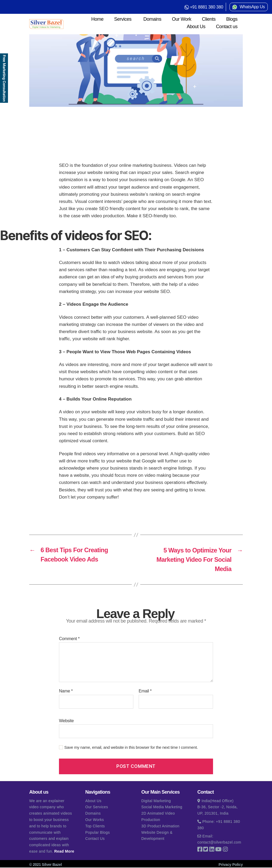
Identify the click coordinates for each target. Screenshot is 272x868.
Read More (64, 852)
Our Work (182, 19)
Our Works (95, 820)
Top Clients (95, 827)
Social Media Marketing (162, 807)
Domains (152, 19)
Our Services (97, 807)
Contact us (227, 27)
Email (145, 692)
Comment (69, 639)
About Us (196, 27)
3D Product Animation (160, 827)
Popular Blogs (97, 833)
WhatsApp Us (252, 7)
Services (123, 19)
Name (66, 692)
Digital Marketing (156, 801)
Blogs (232, 19)
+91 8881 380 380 (207, 7)
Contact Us (95, 839)
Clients (209, 19)
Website (66, 721)
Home (97, 19)
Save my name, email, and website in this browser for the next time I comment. (131, 748)
